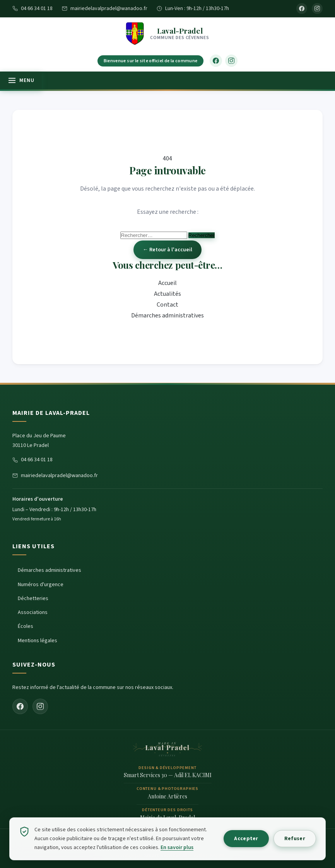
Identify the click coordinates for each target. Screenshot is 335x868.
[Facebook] (302, 9)
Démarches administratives (167, 315)
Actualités (167, 294)
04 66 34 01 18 (32, 9)
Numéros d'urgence (41, 585)
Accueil (167, 283)
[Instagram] (317, 9)
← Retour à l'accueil (167, 250)
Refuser (294, 839)
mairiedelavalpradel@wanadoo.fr (105, 9)
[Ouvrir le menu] (21, 80)
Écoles (26, 626)
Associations (33, 612)
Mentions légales (38, 641)
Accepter (245, 839)
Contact (167, 305)
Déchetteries (33, 599)
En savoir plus (177, 848)
